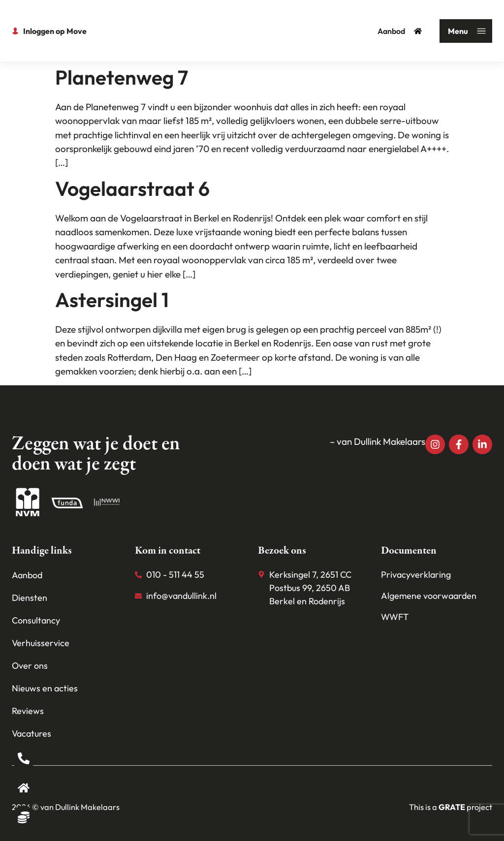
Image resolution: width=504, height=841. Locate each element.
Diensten (30, 598)
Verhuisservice (41, 643)
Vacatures (31, 733)
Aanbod (400, 31)
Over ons (30, 666)
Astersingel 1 (112, 300)
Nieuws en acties (45, 688)
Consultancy (36, 620)
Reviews (28, 711)
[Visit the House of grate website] (452, 807)
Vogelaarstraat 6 (132, 188)
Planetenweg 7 (122, 77)
